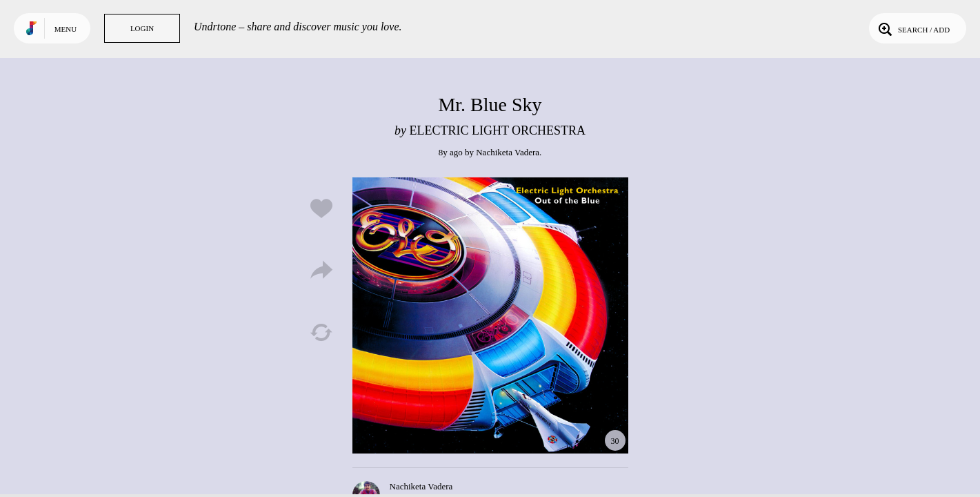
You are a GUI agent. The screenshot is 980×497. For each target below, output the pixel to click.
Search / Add (913, 28)
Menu (66, 29)
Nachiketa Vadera (508, 152)
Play (490, 315)
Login (142, 28)
